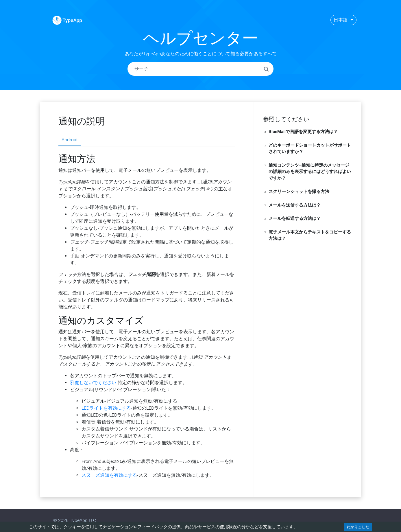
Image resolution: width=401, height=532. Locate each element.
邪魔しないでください (93, 383)
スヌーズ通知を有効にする (109, 475)
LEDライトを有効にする (106, 408)
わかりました (358, 527)
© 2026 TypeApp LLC (75, 520)
